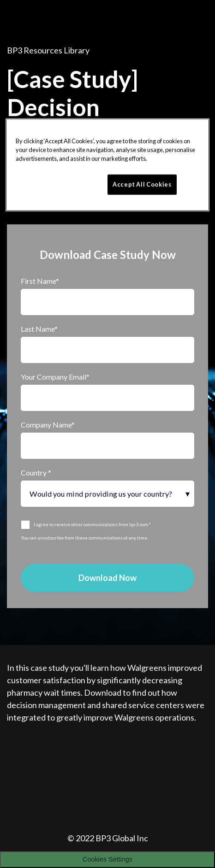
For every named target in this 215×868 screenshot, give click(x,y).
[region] (108, 165)
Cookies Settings (107, 859)
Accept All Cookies (142, 184)
